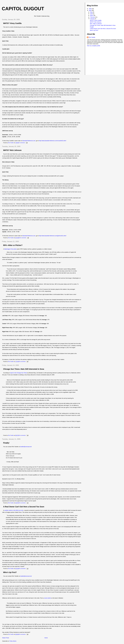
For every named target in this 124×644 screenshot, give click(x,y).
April (92, 14)
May (91, 12)
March (92, 15)
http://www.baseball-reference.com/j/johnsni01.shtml (53, 236)
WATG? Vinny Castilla (12, 23)
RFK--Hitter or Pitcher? (13, 245)
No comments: (23, 238)
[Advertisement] (95, 54)
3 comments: (22, 143)
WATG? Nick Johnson (12, 150)
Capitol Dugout (23, 9)
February (93, 17)
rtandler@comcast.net (26, 447)
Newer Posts (6, 638)
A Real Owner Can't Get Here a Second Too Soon (24, 507)
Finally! (6, 443)
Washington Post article (10, 249)
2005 (90, 10)
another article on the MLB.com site (14, 510)
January (92, 19)
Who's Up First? (10, 572)
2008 (90, 9)
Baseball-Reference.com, (29, 141)
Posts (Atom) (13, 641)
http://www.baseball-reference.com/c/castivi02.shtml (53, 141)
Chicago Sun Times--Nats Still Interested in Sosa (24, 369)
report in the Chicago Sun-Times (19, 373)
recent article (47, 598)
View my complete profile (93, 46)
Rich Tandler (92, 37)
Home (46, 638)
